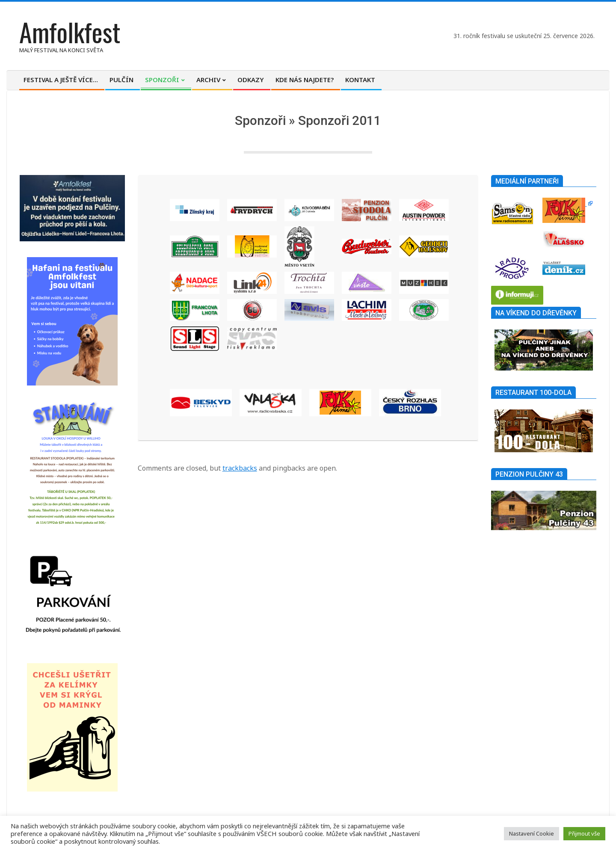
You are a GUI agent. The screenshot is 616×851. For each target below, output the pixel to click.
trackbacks (240, 468)
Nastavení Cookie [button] (532, 833)
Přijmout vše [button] (584, 833)
